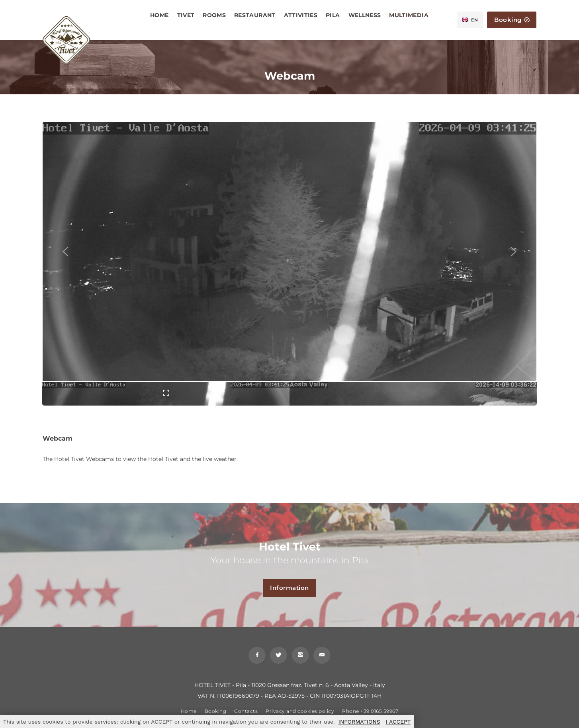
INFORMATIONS (359, 722)
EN (471, 20)
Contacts (246, 714)
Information (293, 588)
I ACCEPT (398, 722)
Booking (512, 20)
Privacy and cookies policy (300, 714)
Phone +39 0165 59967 (370, 714)
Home (189, 714)
